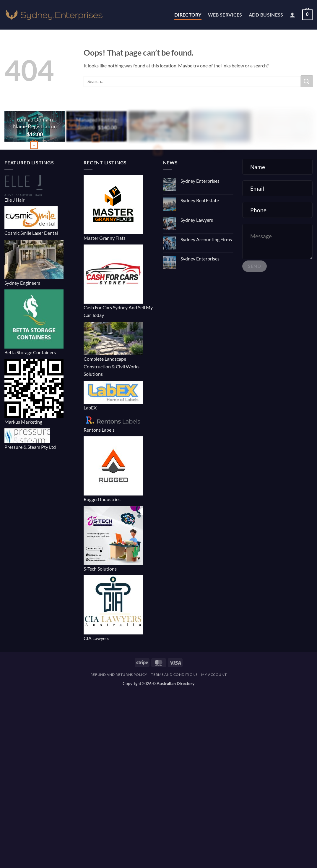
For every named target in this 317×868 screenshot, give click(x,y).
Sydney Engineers (22, 283)
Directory (188, 15)
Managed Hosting (97, 120)
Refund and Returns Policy (119, 675)
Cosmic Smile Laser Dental (31, 233)
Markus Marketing (23, 422)
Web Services (225, 15)
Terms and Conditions (174, 675)
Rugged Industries (102, 499)
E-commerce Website (158, 123)
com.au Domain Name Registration (35, 123)
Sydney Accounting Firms (206, 239)
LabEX (90, 408)
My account (214, 675)
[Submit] (307, 81)
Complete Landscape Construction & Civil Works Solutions (112, 366)
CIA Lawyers (96, 638)
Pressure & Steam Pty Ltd (30, 447)
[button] (292, 15)
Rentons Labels (99, 430)
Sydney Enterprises (200, 181)
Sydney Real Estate (200, 200)
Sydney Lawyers (197, 220)
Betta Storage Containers (30, 352)
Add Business (266, 15)
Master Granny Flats (105, 238)
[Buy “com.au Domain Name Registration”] (34, 145)
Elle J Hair (14, 200)
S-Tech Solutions (100, 569)
